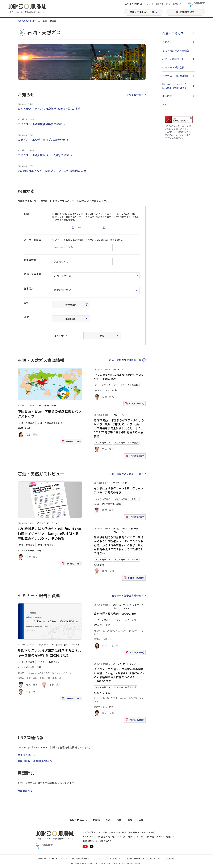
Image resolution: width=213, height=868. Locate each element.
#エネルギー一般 (26, 550)
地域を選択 (71, 319)
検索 (102, 336)
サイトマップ (170, 858)
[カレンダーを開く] (73, 227)
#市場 (27, 428)
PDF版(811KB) (135, 404)
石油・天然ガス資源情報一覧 (125, 360)
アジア (40, 405)
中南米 (59, 645)
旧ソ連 (116, 528)
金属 (130, 820)
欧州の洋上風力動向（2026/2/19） (116, 614)
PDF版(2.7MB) (72, 564)
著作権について (60, 858)
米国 (136, 528)
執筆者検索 (30, 260)
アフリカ (41, 523)
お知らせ (167, 42)
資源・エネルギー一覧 (142, 12)
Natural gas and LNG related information (174, 86)
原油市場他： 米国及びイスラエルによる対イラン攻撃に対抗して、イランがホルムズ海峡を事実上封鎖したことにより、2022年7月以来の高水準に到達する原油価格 (119, 428)
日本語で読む (27, 755)
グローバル (55, 405)
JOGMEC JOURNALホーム (29, 21)
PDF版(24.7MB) (135, 579)
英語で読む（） (37, 761)
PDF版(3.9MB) (135, 721)
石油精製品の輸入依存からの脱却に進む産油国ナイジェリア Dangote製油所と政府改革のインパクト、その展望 (50, 533)
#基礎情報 (99, 565)
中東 (52, 645)
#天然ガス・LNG (102, 390)
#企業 (38, 667)
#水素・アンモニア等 (104, 504)
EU (120, 605)
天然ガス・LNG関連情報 (176, 76)
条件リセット (61, 336)
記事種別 (29, 288)
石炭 (141, 820)
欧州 (47, 645)
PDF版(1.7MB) (72, 442)
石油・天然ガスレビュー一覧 (125, 474)
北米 (131, 528)
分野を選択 (71, 305)
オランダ (127, 605)
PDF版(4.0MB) (135, 518)
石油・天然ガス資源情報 (50, 423)
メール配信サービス (161, 4)
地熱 (119, 820)
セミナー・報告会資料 (49, 662)
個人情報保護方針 (81, 858)
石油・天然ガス (27, 423)
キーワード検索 (32, 240)
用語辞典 (167, 96)
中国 (47, 405)
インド (124, 483)
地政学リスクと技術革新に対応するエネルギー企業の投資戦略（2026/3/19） (50, 653)
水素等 (96, 820)
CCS (108, 820)
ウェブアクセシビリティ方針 (108, 858)
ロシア (124, 528)
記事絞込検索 (187, 12)
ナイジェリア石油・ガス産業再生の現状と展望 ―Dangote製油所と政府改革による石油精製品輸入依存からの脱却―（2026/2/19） (120, 675)
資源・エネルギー (34, 274)
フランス (125, 608)
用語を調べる (27, 791)
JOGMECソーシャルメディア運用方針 (143, 858)
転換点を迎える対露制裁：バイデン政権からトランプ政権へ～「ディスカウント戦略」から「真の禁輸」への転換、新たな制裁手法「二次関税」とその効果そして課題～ (119, 545)
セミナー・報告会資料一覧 (126, 596)
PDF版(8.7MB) (72, 699)
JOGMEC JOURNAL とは (136, 4)
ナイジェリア (53, 523)
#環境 (119, 504)
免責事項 (42, 858)
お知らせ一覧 (134, 95)
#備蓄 (21, 428)
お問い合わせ (179, 4)
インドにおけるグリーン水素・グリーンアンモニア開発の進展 (119, 490)
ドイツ (116, 608)
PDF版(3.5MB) (135, 653)
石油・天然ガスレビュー (50, 545)
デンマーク (138, 605)
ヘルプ (166, 105)
